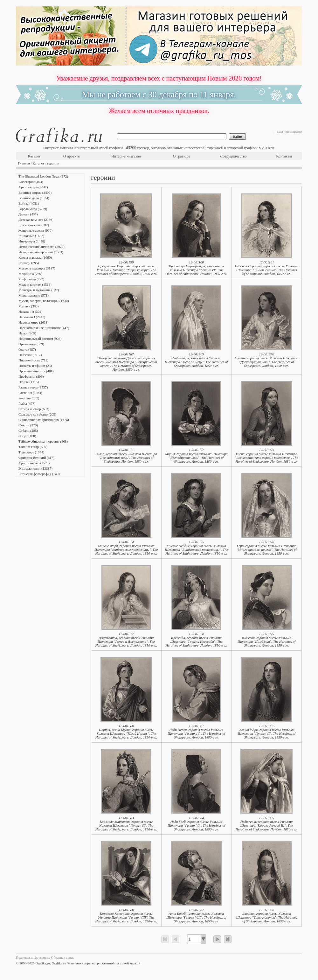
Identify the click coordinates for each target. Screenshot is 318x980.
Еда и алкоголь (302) (34, 225)
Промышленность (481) (36, 371)
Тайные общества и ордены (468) (43, 441)
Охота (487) (27, 349)
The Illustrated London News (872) (43, 176)
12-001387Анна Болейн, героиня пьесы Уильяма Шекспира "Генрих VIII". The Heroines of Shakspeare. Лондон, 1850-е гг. (196, 915)
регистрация (294, 132)
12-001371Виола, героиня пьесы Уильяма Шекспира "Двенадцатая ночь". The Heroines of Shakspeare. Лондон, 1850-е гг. (126, 456)
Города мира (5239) (33, 209)
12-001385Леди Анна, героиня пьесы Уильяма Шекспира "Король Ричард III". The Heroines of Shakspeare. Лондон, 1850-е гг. (267, 823)
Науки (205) (27, 333)
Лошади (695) (29, 263)
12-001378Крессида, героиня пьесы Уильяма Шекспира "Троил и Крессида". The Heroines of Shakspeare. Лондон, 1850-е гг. (196, 640)
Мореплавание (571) (34, 295)
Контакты (284, 156)
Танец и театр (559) (33, 447)
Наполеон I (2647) (32, 317)
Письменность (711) (33, 360)
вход (280, 132)
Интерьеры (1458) (32, 241)
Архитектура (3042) (33, 187)
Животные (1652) (31, 236)
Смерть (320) (28, 425)
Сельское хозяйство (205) (37, 414)
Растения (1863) (30, 393)
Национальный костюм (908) (40, 339)
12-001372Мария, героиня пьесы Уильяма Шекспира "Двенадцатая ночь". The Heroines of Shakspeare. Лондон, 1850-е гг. (196, 456)
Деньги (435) (28, 214)
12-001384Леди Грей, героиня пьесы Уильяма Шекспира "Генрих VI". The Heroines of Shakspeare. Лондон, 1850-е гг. (196, 823)
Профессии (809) (31, 376)
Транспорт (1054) (31, 452)
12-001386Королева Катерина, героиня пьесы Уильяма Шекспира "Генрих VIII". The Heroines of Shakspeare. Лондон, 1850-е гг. (126, 915)
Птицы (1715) (29, 382)
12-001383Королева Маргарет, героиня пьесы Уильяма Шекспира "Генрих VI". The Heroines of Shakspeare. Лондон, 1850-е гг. (126, 823)
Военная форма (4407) (35, 192)
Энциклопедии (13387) (35, 468)
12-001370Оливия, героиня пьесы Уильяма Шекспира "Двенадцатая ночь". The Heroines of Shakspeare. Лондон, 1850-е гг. (266, 360)
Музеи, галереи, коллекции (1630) (44, 301)
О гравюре (182, 156)
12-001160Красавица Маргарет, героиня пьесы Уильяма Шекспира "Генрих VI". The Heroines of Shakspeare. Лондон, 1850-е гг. (196, 268)
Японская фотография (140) (39, 474)
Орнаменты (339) (31, 344)
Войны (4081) (29, 203)
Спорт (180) (27, 436)
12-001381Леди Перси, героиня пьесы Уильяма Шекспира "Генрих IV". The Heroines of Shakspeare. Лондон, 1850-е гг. (196, 731)
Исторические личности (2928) (41, 247)
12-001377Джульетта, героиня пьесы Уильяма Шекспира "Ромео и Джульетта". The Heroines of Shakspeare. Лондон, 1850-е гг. (126, 640)
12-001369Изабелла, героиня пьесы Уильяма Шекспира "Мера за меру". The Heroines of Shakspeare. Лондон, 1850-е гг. (196, 360)
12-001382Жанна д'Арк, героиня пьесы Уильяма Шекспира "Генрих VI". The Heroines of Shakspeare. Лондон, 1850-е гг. (267, 731)
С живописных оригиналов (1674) (44, 420)
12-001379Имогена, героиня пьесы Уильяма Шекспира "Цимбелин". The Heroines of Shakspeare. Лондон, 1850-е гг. (266, 640)
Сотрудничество (234, 156)
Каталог (34, 156)
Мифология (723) (31, 279)
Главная (24, 163)
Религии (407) (29, 398)
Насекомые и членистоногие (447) (44, 328)
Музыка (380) (28, 306)
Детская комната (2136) (36, 220)
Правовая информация (33, 957)
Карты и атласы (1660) (35, 257)
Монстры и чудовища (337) (39, 290)
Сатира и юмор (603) (34, 409)
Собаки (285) (28, 430)
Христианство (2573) (34, 463)
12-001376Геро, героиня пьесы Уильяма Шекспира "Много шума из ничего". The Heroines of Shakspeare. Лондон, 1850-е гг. (266, 548)
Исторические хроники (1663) (41, 252)
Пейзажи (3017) (30, 355)
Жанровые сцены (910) (35, 230)
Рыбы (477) (27, 403)
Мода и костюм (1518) (35, 284)
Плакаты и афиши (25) (35, 366)
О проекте (72, 156)
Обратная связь (62, 957)
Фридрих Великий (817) (36, 458)
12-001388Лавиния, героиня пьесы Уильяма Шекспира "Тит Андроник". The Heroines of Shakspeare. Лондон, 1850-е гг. (266, 915)
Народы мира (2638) (34, 322)
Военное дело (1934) (34, 198)
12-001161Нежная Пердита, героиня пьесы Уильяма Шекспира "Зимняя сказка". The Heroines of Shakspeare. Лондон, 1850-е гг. (266, 268)
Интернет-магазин (126, 156)
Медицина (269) (30, 274)
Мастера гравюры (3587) (37, 268)
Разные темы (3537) (33, 387)
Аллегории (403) (31, 182)
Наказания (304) (31, 311)
